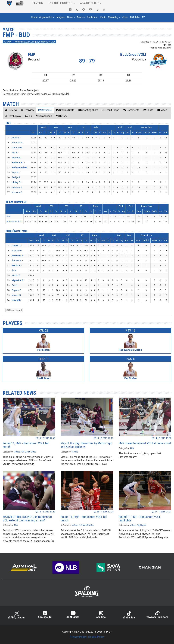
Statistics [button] (92, 17)
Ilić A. (14, 271)
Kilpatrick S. (18, 280)
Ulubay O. (16, 182)
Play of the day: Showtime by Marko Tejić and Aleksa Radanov (86, 445)
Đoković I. (17, 158)
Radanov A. (18, 163)
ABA (132, 448)
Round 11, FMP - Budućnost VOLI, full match (26, 445)
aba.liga (101, 615)
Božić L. (15, 285)
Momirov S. (17, 192)
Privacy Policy (78, 637)
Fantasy (38, 3)
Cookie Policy (96, 637)
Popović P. (16, 290)
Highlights (142, 525)
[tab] (11, 110)
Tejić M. (15, 172)
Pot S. (15, 153)
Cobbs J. (16, 246)
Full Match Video (29, 452)
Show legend (14, 310)
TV (143, 17)
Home (34, 17)
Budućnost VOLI (133, 54)
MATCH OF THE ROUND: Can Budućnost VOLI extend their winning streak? (27, 519)
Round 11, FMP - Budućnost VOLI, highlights (140, 519)
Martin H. (16, 266)
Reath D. (16, 138)
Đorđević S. (17, 187)
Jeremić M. (17, 148)
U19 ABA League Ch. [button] (61, 3)
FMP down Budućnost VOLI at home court (145, 443)
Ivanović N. (17, 251)
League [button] (60, 17)
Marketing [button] (113, 17)
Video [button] (125, 17)
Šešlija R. (16, 177)
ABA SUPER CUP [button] (90, 3)
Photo (103, 17)
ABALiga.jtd (45, 615)
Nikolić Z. (16, 275)
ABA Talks (135, 17)
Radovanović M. (20, 168)
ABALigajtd (73, 615)
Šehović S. (17, 261)
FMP (32, 54)
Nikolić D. (16, 300)
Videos (17, 452)
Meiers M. (17, 295)
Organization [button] (46, 17)
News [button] (70, 17)
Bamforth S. (18, 256)
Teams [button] (80, 17)
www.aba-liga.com (157, 615)
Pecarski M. (17, 143)
